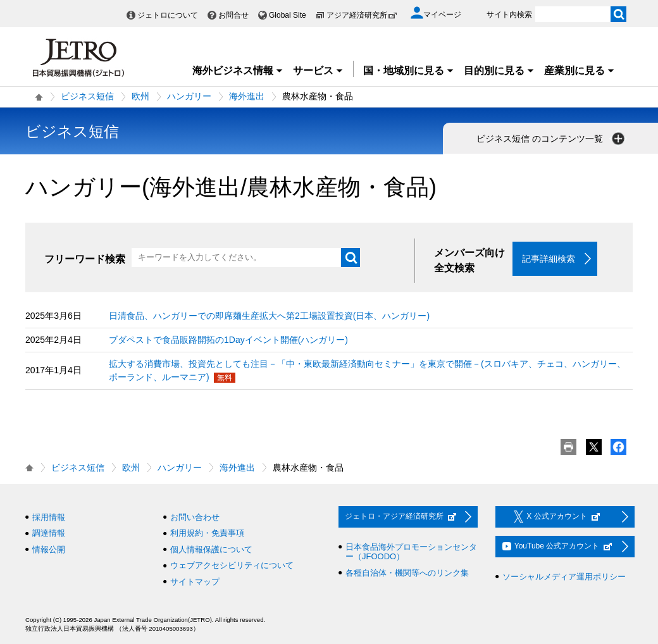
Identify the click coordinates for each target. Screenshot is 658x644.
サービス (318, 71)
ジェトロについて (168, 15)
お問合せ (233, 15)
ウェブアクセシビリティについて (232, 566)
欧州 (140, 96)
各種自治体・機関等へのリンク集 (407, 573)
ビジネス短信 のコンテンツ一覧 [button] (552, 139)
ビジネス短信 (87, 96)
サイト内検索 (509, 15)
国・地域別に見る (409, 71)
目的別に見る (499, 71)
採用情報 (49, 517)
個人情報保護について (211, 549)
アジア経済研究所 (362, 15)
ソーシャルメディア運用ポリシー (564, 577)
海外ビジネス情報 (238, 71)
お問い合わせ (195, 517)
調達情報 (49, 534)
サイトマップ (195, 582)
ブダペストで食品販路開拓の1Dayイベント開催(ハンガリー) (228, 340)
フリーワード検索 (85, 259)
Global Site (288, 15)
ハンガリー (189, 96)
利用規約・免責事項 (207, 534)
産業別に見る (580, 71)
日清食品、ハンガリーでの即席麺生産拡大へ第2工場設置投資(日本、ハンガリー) (269, 316)
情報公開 (49, 549)
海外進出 (247, 96)
